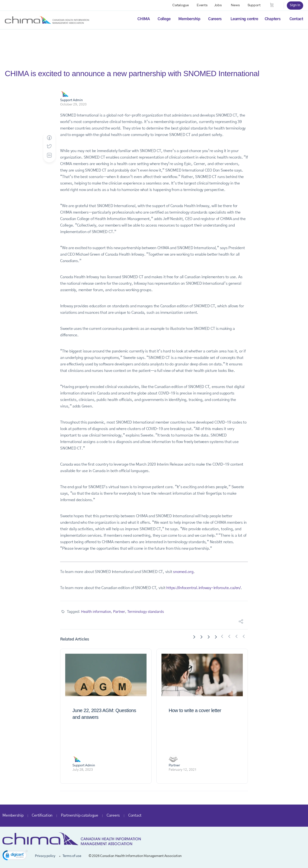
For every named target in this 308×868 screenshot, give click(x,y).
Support (254, 5)
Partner (119, 612)
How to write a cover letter (195, 710)
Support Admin (71, 100)
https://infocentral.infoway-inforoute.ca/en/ (203, 588)
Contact (296, 19)
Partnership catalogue (80, 815)
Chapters (273, 19)
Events (202, 5)
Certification (42, 815)
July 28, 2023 (83, 770)
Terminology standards (146, 612)
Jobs (218, 5)
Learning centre (244, 19)
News (235, 5)
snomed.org (183, 572)
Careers (215, 19)
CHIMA (144, 19)
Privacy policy (45, 856)
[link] (15, 856)
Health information (96, 612)
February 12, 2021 (183, 770)
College (164, 19)
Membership (189, 19)
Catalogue (181, 5)
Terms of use (72, 856)
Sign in (295, 5)
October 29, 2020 (73, 105)
